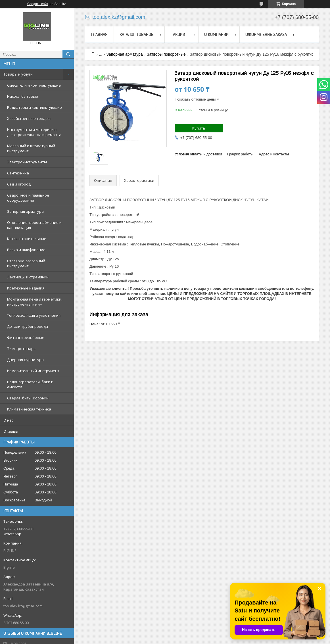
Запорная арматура (25, 211)
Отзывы (11, 431)
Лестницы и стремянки (28, 277)
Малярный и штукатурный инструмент (31, 148)
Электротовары (22, 349)
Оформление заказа (266, 34)
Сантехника (18, 173)
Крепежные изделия (26, 288)
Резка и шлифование (26, 250)
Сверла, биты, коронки (28, 398)
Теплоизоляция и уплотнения (34, 315)
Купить (199, 128)
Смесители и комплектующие (34, 85)
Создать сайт (38, 4)
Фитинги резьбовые (26, 337)
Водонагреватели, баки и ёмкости (30, 384)
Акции (179, 34)
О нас (8, 420)
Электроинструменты (27, 162)
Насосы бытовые (23, 96)
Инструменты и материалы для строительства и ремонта (34, 132)
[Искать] (68, 54)
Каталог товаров (137, 34)
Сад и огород (19, 184)
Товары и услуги (18, 74)
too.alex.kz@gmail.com (23, 606)
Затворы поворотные (166, 54)
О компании (216, 34)
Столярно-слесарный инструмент (26, 263)
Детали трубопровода (28, 326)
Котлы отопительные (27, 239)
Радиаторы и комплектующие (35, 107)
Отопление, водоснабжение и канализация (34, 225)
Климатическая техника (29, 409)
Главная (99, 34)
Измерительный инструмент (33, 371)
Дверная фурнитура (25, 360)
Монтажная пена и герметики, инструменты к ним (35, 302)
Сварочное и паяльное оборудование (28, 198)
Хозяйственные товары (29, 118)
